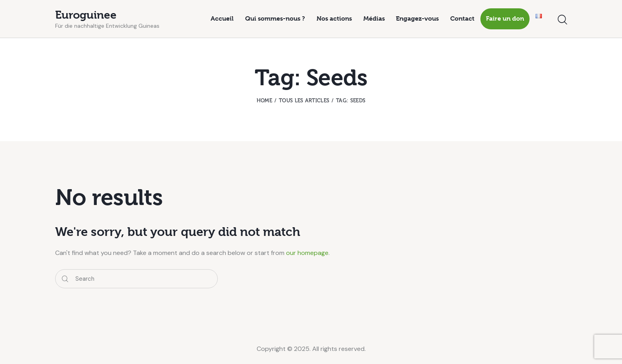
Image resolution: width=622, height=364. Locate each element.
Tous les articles (304, 101)
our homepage (307, 253)
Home (264, 101)
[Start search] (562, 20)
